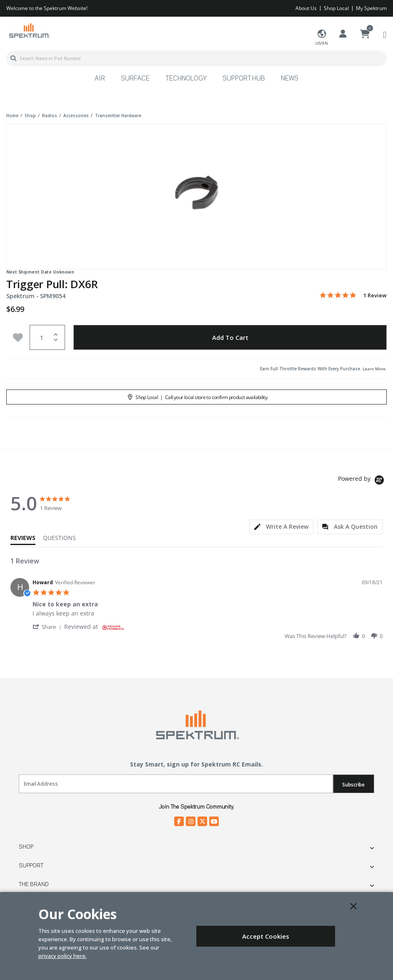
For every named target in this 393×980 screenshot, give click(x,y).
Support (31, 866)
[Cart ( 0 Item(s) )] (365, 34)
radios (50, 116)
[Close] (353, 906)
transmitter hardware (118, 116)
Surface (135, 79)
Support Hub (244, 79)
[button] (48, 627)
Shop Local (336, 8)
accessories (76, 116)
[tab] (281, 527)
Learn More (374, 369)
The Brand (34, 885)
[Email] (176, 784)
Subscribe (353, 785)
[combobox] (196, 58)
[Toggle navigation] (385, 34)
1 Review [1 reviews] (375, 295)
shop (30, 116)
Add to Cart (230, 337)
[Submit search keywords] (13, 58)
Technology (186, 79)
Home (12, 116)
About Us (306, 8)
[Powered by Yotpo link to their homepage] (362, 481)
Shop (26, 847)
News (290, 79)
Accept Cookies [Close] (266, 936)
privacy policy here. (63, 956)
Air (100, 79)
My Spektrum (371, 8)
